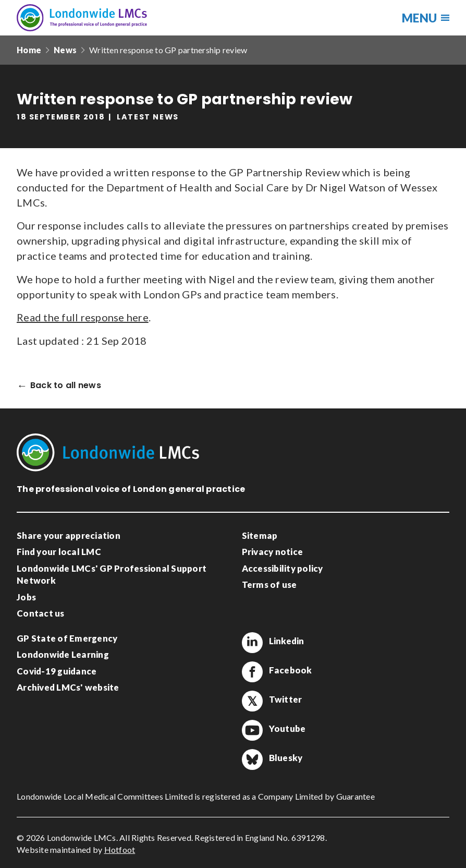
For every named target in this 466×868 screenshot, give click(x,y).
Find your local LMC (59, 552)
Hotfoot (120, 849)
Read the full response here (83, 317)
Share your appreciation (69, 535)
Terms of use (269, 584)
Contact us (41, 613)
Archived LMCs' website (68, 687)
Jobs (26, 597)
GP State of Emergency (67, 638)
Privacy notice (273, 552)
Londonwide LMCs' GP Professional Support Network (112, 575)
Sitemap (260, 535)
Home (29, 50)
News (65, 50)
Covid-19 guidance (57, 671)
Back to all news (66, 386)
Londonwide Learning (63, 654)
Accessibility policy (283, 568)
